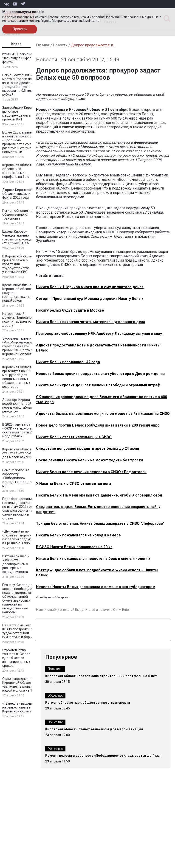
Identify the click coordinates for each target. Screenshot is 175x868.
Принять (20, 29)
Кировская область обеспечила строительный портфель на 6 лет (18, 171)
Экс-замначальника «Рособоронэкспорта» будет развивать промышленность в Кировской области (20, 346)
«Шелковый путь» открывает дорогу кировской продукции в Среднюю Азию (19, 537)
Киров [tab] (16, 44)
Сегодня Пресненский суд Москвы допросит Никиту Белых (90, 299)
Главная (43, 45)
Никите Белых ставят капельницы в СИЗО (74, 437)
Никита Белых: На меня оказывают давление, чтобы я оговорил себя (99, 495)
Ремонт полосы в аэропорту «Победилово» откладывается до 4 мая (18, 478)
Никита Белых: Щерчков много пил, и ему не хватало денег (90, 287)
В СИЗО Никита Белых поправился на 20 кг (74, 547)
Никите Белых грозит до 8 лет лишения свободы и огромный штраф (98, 385)
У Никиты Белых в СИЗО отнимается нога (74, 484)
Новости (60, 45)
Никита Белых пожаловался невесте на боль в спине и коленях (93, 559)
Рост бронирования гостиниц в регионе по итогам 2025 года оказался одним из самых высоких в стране (18, 509)
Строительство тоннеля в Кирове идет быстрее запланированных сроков (16, 658)
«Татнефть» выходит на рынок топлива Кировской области (18, 708)
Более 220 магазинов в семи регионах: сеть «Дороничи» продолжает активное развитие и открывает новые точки (20, 142)
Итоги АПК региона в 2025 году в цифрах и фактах (19, 58)
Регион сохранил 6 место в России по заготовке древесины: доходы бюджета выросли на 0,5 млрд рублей (20, 85)
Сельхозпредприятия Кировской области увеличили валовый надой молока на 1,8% (20, 685)
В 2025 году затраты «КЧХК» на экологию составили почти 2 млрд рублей (18, 430)
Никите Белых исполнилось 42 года (68, 362)
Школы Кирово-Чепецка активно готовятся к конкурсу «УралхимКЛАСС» (19, 237)
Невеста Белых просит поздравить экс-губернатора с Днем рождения (100, 374)
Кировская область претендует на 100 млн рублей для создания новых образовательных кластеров (18, 377)
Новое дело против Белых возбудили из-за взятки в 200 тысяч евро (98, 425)
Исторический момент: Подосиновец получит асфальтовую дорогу (20, 320)
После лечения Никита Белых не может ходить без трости (89, 460)
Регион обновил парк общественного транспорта (19, 215)
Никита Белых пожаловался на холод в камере (78, 535)
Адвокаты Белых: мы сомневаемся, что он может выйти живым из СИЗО (103, 414)
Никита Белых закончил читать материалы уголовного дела (91, 322)
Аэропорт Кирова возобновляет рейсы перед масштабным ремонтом (19, 406)
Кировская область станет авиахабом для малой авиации (18, 453)
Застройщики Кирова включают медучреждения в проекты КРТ (19, 114)
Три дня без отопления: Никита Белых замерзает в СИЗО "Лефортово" (100, 523)
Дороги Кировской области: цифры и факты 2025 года (17, 194)
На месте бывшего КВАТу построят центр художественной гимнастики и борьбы (20, 631)
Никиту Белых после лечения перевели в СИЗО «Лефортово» (91, 472)
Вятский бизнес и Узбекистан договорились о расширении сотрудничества (16, 564)
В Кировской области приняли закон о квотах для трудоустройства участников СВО (19, 264)
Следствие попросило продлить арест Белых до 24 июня (87, 448)
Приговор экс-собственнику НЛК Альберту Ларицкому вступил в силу (99, 334)
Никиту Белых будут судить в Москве (70, 310)
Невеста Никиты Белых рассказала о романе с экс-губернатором (96, 587)
